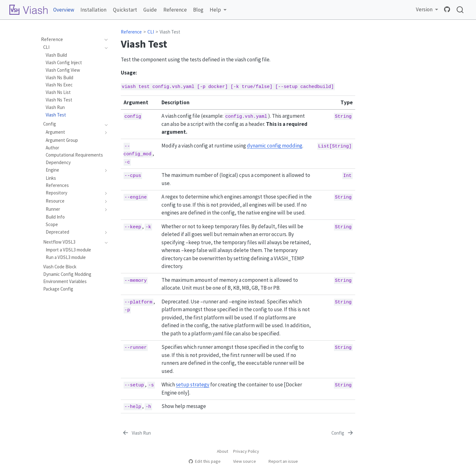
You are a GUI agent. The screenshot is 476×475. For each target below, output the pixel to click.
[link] (218, 10)
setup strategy (193, 385)
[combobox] (460, 10)
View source (242, 461)
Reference (131, 32)
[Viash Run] (136, 433)
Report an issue (280, 461)
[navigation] (104, 39)
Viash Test (170, 32)
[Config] (343, 433)
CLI (151, 32)
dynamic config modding (275, 146)
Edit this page (205, 461)
